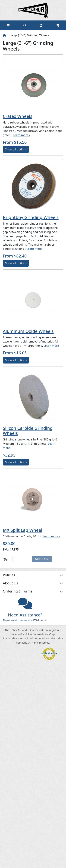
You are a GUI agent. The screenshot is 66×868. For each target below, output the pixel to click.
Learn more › (21, 135)
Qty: (6, 559)
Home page (33, 10)
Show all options (16, 149)
